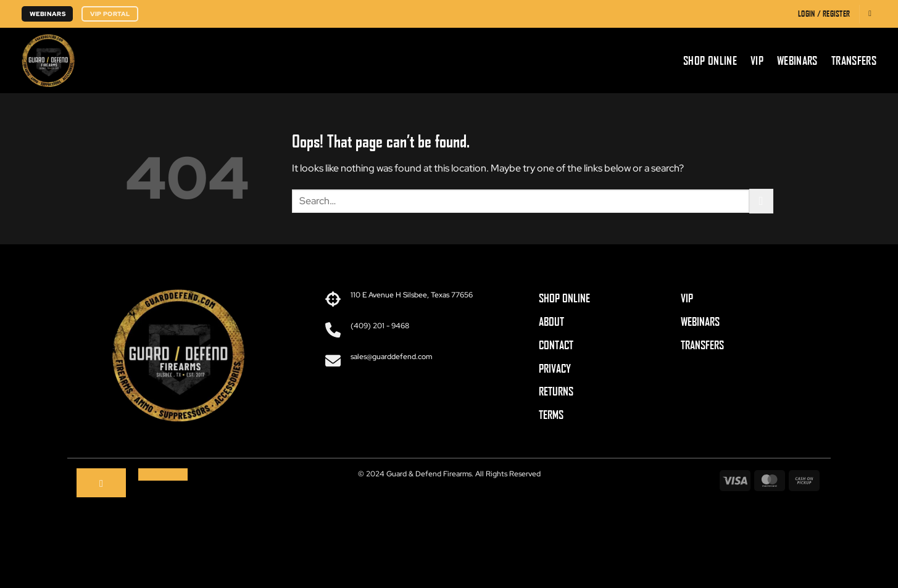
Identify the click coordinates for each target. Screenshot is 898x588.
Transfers (854, 60)
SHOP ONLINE (564, 298)
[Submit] (761, 201)
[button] (824, 14)
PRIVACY (555, 368)
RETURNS (556, 391)
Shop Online (710, 60)
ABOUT (551, 321)
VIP (757, 60)
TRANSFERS (702, 345)
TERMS (551, 415)
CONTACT (556, 345)
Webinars (797, 60)
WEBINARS (700, 321)
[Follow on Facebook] (101, 483)
